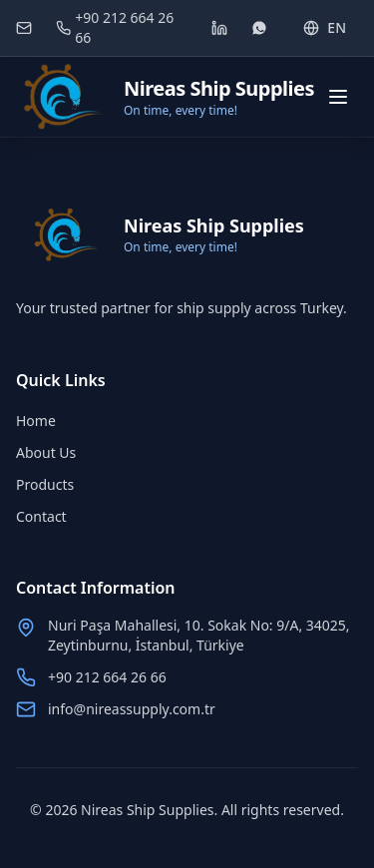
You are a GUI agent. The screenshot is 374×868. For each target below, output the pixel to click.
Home (36, 421)
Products (45, 484)
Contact (41, 516)
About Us (46, 452)
